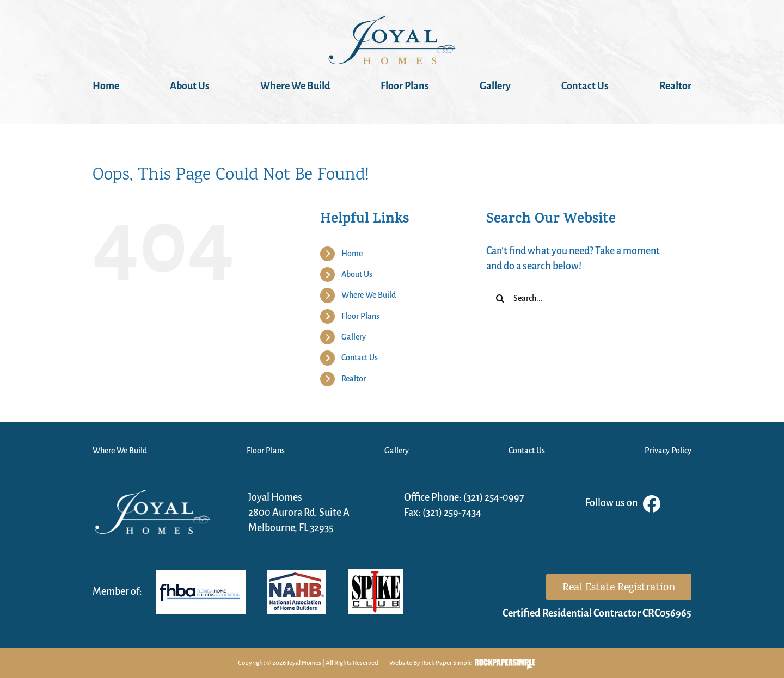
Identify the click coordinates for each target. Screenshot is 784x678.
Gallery (354, 337)
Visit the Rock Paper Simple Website (505, 664)
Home (352, 254)
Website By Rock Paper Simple (431, 663)
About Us (357, 274)
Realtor (354, 379)
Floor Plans (360, 316)
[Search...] (581, 298)
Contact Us (360, 358)
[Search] (500, 298)
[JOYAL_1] (392, 22)
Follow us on (623, 504)
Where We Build (369, 295)
